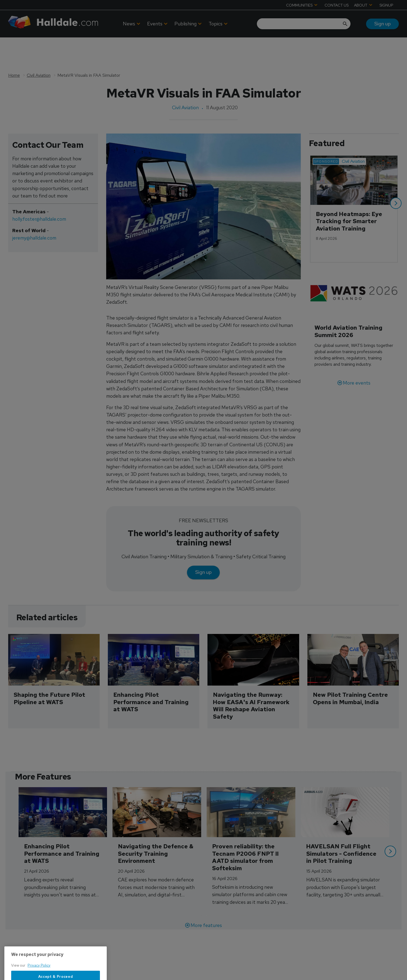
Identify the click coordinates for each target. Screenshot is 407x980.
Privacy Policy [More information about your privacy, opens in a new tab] (39, 977)
